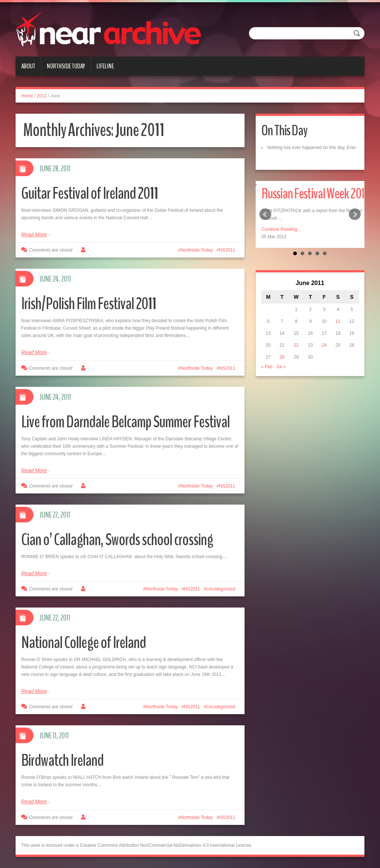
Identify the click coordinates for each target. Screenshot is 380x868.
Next (355, 214)
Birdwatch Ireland (62, 760)
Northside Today (66, 66)
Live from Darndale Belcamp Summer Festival (125, 422)
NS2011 (227, 250)
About (28, 66)
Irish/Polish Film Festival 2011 (89, 304)
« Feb (267, 367)
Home (27, 96)
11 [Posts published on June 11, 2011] (338, 321)
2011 (42, 96)
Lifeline (105, 66)
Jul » (281, 367)
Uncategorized (221, 589)
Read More (34, 234)
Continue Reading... (281, 229)
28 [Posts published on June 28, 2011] (282, 357)
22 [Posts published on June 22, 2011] (296, 345)
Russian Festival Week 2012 (316, 194)
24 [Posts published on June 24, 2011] (324, 345)
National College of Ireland (83, 643)
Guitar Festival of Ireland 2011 (90, 193)
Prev (265, 214)
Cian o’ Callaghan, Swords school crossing (117, 540)
